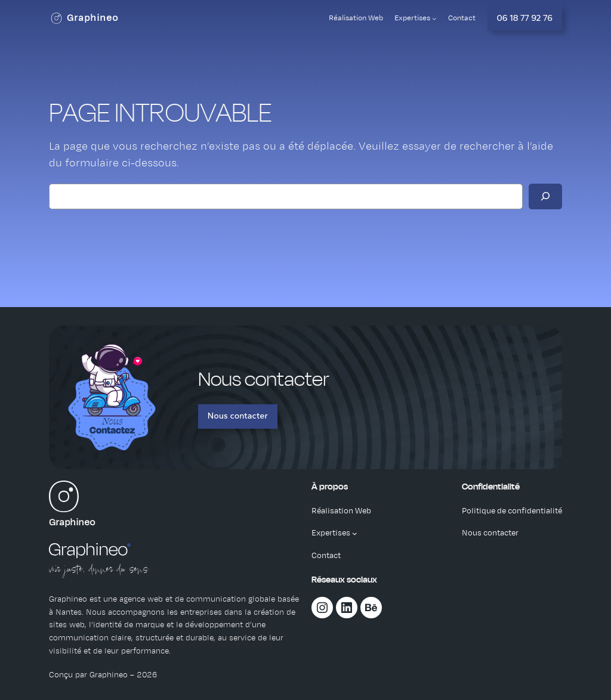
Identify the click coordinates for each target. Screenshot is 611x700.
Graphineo (93, 18)
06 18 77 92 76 (525, 18)
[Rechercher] (545, 196)
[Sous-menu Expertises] (434, 18)
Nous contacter (238, 416)
